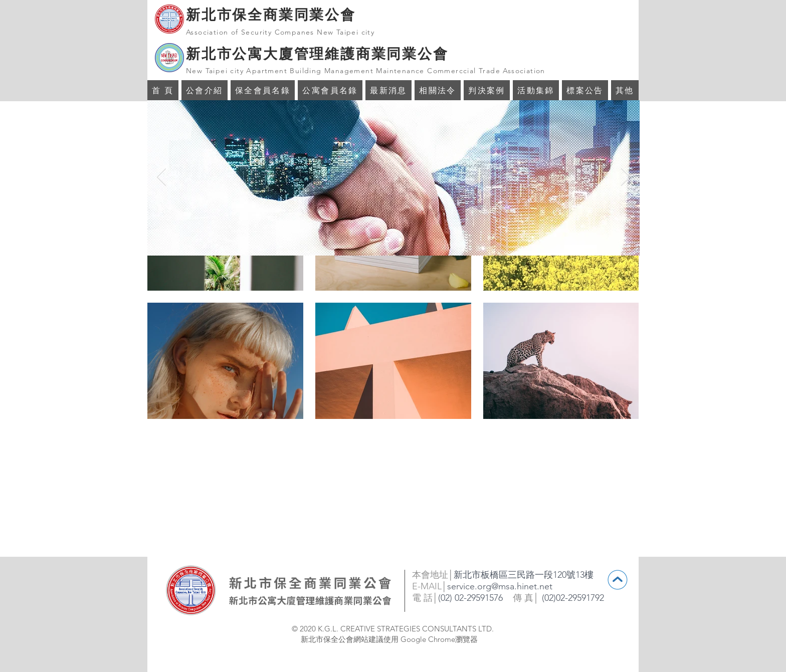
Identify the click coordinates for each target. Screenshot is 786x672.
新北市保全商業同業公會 (271, 15)
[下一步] (626, 178)
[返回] (161, 178)
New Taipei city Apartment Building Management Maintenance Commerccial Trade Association (366, 71)
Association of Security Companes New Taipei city (280, 32)
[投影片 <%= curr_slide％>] (388, 240)
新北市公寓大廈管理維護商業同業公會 (317, 54)
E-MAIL (427, 586)
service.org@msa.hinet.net (500, 586)
